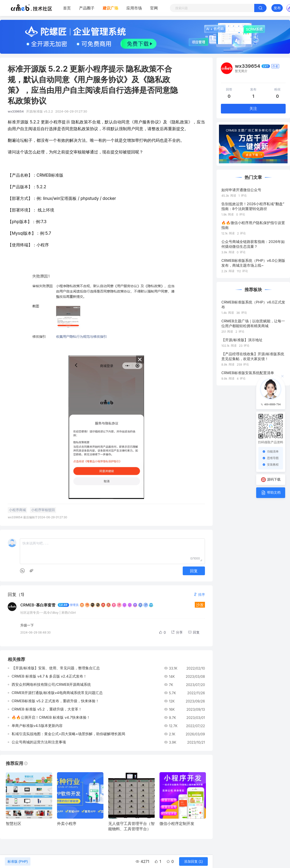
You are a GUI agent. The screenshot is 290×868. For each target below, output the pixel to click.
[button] (199, 594)
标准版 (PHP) (18, 861)
